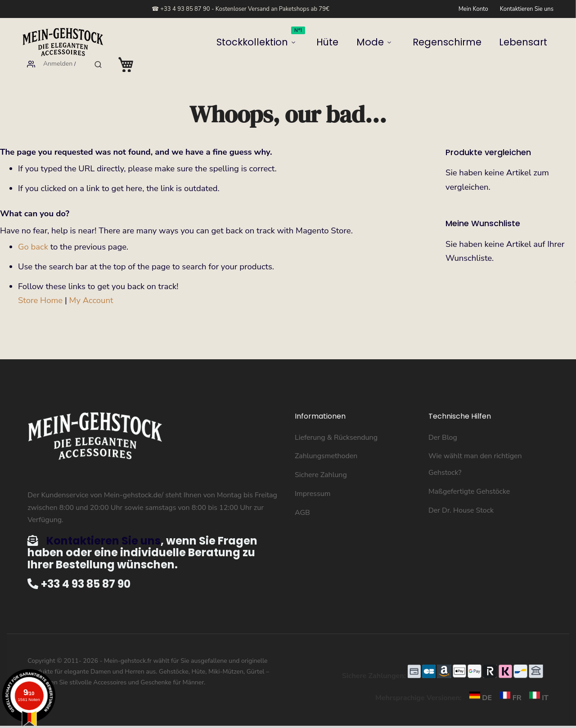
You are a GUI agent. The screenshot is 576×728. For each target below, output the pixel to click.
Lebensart (366, 42)
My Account (91, 286)
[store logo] (63, 42)
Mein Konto (473, 9)
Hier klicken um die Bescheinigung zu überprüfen (378, 720)
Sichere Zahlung (321, 460)
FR (508, 683)
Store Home (40, 286)
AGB (302, 498)
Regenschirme (313, 42)
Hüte (226, 42)
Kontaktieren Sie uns (527, 9)
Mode (257, 42)
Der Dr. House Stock (461, 496)
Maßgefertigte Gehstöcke (469, 477)
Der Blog (443, 423)
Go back (33, 232)
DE (479, 683)
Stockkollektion (178, 39)
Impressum (313, 479)
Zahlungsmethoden (326, 441)
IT (536, 683)
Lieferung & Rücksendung (336, 423)
